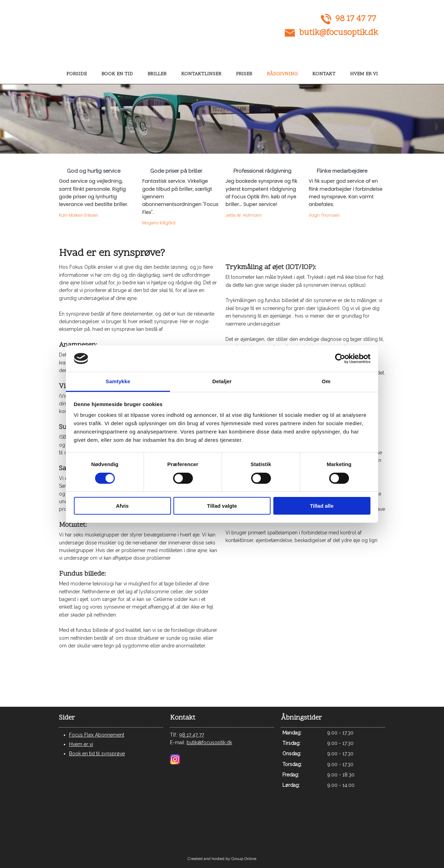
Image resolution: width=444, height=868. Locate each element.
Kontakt (324, 74)
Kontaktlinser (201, 74)
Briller (157, 74)
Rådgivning (282, 74)
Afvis (122, 506)
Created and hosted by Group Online (222, 859)
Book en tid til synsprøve (97, 754)
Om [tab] (326, 381)
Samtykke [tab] (118, 381)
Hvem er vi (364, 74)
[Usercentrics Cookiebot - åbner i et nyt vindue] (340, 359)
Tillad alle (322, 506)
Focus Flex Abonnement (97, 735)
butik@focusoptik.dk (339, 33)
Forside (76, 74)
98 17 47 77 (356, 19)
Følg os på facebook (339, 682)
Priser (244, 74)
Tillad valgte (222, 506)
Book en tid (117, 74)
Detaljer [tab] (222, 381)
